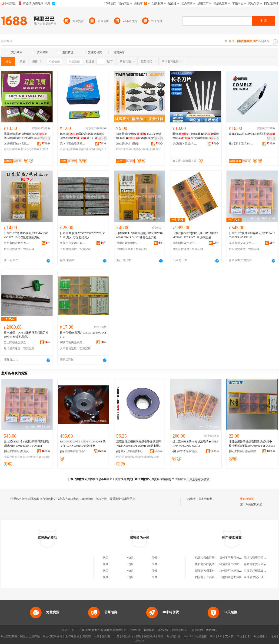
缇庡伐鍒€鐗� (69, 149)
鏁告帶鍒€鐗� (125, 457)
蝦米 (161, 636)
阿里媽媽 (150, 636)
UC (220, 636)
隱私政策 (163, 630)
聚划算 (106, 636)
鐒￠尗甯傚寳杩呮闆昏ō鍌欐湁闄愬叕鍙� (134, 451)
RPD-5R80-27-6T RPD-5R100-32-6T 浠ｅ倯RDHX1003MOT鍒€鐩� (83, 444)
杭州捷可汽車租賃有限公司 (236, 571)
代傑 (106, 558)
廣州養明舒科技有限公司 (235, 558)
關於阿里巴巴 (180, 630)
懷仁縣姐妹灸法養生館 (209, 564)
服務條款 (149, 630)
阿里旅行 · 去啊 (132, 636)
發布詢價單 (247, 499)
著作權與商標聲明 (115, 630)
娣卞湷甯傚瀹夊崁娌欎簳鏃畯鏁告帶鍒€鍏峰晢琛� (21, 451)
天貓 (96, 636)
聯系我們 (197, 630)
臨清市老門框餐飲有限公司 (236, 564)
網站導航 (211, 630)
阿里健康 (259, 636)
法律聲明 (135, 630)
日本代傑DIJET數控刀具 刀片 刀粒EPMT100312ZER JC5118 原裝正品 (195, 235)
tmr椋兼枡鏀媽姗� (129, 149)
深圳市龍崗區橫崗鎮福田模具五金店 (73, 342)
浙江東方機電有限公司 (209, 571)
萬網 (213, 636)
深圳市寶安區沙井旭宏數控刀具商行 (242, 243)
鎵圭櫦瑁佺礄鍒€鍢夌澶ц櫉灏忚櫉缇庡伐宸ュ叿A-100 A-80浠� (82, 136)
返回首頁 (181, 479)
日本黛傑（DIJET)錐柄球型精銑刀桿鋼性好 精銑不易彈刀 (26, 335)
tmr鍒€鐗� (149, 149)
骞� (46, 143)
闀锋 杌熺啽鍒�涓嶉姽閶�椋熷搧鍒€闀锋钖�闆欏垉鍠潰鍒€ (196, 136)
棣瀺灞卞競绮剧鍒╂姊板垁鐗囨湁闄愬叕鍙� (242, 144)
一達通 (272, 636)
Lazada (139, 641)
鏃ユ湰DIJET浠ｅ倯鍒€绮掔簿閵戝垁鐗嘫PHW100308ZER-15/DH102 (26, 444)
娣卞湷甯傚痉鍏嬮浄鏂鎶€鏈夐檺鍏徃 (246, 451)
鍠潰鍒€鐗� (12, 149)
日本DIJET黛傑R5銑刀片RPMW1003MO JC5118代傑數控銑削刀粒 (26, 235)
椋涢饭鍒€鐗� (30, 149)
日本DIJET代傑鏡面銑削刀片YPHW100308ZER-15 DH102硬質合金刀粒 (139, 235)
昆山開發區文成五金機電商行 (185, 243)
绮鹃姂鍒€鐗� (13, 457)
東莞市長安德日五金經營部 (73, 243)
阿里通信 (201, 636)
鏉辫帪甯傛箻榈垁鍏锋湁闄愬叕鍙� (77, 451)
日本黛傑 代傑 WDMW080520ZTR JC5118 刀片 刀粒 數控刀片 (83, 235)
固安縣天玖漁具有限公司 (210, 577)
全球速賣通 (72, 636)
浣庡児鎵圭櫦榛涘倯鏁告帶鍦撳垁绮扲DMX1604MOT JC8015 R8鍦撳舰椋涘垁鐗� (139, 444)
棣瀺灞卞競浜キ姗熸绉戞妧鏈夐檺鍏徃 (185, 144)
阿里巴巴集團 (9, 636)
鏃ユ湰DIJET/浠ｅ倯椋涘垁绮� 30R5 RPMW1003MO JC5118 (195, 444)
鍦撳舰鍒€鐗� (144, 457)
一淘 (116, 636)
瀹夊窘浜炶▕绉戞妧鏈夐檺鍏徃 (129, 144)
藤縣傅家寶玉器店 (255, 564)
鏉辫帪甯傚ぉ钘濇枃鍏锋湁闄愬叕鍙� (17, 144)
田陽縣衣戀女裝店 (231, 577)
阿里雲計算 (174, 636)
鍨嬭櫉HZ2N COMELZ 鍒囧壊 (252, 134)
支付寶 (229, 636)
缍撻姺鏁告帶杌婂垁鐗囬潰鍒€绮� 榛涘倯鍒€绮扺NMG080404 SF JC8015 (252, 444)
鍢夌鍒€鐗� (87, 149)
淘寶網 (86, 636)
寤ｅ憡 (46, 138)
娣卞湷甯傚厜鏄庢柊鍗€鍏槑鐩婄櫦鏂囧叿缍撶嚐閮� (73, 144)
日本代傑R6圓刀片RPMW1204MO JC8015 (83, 335)
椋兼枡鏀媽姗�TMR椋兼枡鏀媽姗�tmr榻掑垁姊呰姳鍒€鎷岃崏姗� (139, 136)
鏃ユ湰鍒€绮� (32, 457)
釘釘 (248, 636)
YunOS (188, 636)
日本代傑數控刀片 (210, 499)
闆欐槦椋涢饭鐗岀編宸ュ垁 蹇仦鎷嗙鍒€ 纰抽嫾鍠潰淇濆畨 (26, 136)
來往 (239, 636)
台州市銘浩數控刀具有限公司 (17, 243)
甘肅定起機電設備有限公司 (261, 571)
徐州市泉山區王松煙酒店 (210, 558)
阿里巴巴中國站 (53, 636)
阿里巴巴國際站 (30, 636)
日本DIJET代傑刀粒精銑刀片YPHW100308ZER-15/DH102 (252, 235)
